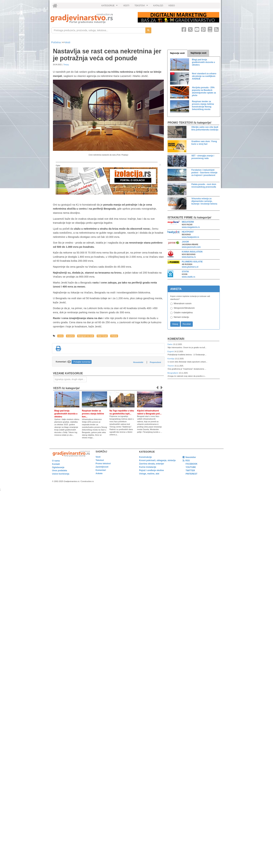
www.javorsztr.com (191, 247)
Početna (56, 42)
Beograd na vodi (86, 336)
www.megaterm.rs (191, 227)
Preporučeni (155, 362)
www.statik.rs (188, 277)
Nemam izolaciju (181, 317)
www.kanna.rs (189, 257)
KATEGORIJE (110, 6)
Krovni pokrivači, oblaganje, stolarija (157, 460)
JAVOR (185, 242)
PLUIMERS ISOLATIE (192, 262)
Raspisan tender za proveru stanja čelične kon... (93, 414)
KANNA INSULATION (192, 252)
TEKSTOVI (142, 6)
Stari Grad (102, 336)
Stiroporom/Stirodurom (184, 308)
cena (60, 336)
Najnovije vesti (177, 53)
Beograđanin (173, 373)
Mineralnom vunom (183, 304)
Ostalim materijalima (183, 313)
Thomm (171, 366)
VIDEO (172, 6)
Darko (170, 344)
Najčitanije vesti (199, 53)
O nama (56, 461)
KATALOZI (158, 6)
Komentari (176, 339)
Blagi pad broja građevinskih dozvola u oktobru (66, 414)
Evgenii (171, 351)
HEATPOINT (188, 232)
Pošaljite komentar (82, 362)
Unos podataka (60, 471)
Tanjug (66, 65)
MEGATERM (188, 222)
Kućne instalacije (148, 467)
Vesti (67, 42)
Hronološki (138, 362)
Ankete (99, 473)
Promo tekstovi (103, 464)
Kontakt (56, 464)
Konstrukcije (145, 457)
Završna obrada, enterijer (152, 464)
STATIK (185, 272)
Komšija (171, 359)
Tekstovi (100, 460)
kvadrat (70, 336)
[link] (92, 18)
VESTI (126, 6)
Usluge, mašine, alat (149, 474)
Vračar (114, 336)
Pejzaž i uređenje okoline (151, 470)
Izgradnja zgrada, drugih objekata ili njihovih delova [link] (71, 379)
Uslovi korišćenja (61, 474)
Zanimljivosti (102, 467)
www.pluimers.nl (190, 267)
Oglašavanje (58, 467)
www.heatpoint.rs (190, 237)
